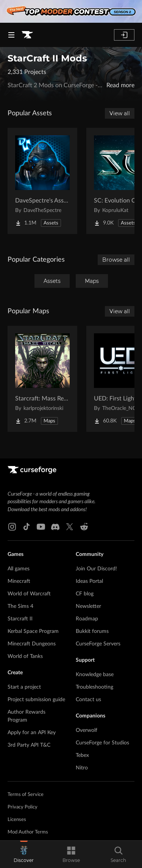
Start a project (24, 687)
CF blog (85, 594)
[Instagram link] (12, 527)
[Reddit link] (84, 527)
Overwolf (87, 730)
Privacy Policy (23, 807)
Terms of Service (26, 795)
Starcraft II (20, 619)
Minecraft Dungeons (32, 644)
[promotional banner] (71, 11)
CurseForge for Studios (102, 743)
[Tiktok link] (27, 527)
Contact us (88, 700)
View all (120, 113)
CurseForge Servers (98, 644)
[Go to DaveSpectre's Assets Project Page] (42, 181)
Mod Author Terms (28, 832)
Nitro (82, 768)
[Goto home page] (27, 35)
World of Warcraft (29, 594)
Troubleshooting (94, 687)
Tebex (82, 755)
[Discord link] (55, 527)
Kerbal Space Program (33, 631)
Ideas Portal (89, 581)
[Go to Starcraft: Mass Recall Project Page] (42, 379)
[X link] (70, 527)
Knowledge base (95, 675)
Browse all (116, 260)
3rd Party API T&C (29, 745)
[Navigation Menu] (11, 35)
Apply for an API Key (32, 733)
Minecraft (19, 581)
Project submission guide (36, 700)
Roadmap (87, 619)
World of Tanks (25, 656)
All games (19, 569)
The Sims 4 (20, 606)
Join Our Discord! (96, 569)
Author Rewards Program (27, 716)
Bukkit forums (92, 631)
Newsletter (88, 606)
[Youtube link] (41, 527)
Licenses (17, 820)
